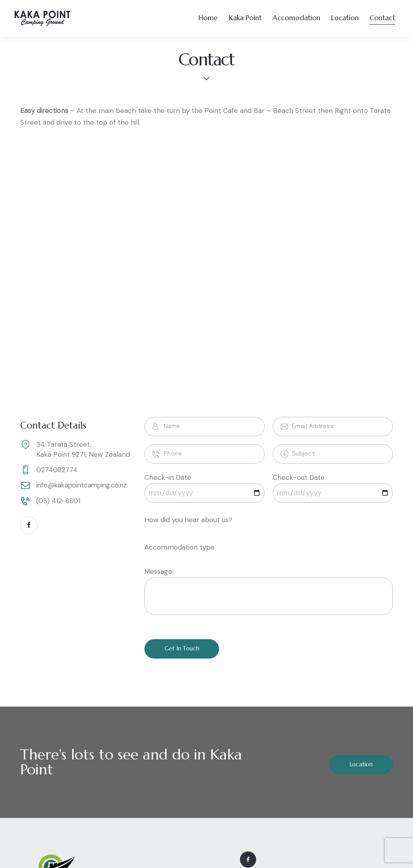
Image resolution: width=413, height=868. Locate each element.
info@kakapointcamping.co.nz (84, 486)
